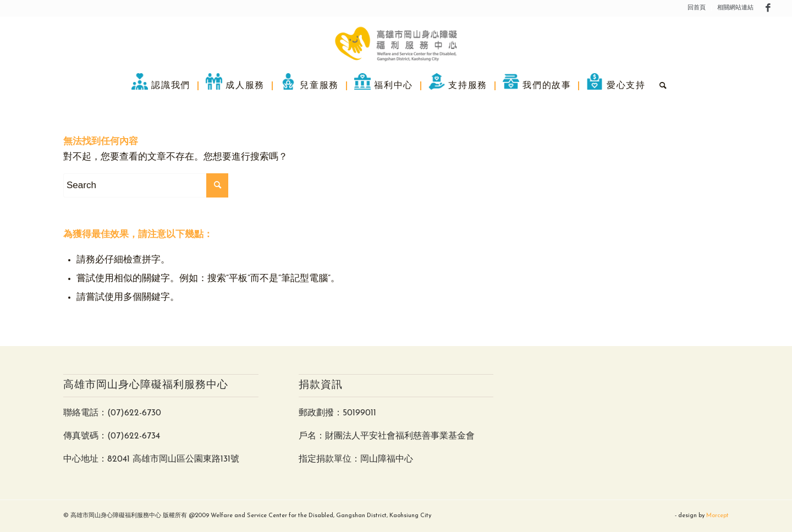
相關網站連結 (735, 8)
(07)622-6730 (134, 413)
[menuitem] (697, 8)
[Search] (660, 85)
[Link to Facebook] (768, 8)
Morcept (717, 516)
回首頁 (697, 8)
